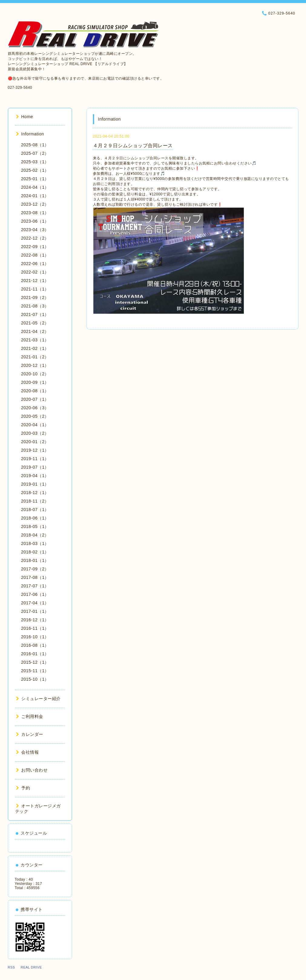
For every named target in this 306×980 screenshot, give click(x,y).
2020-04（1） (35, 425)
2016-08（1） (35, 645)
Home (25, 117)
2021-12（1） (35, 281)
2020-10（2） (35, 374)
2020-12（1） (35, 365)
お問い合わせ (32, 770)
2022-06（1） (35, 264)
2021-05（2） (35, 323)
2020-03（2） (35, 433)
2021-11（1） (35, 289)
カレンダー (30, 734)
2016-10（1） (35, 637)
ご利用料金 (30, 716)
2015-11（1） (35, 671)
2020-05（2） (35, 416)
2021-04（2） (35, 331)
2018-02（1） (35, 552)
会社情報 (28, 752)
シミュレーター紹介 (38, 699)
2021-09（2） (35, 297)
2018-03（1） (35, 543)
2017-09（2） (35, 569)
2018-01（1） (35, 560)
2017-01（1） (35, 611)
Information (30, 134)
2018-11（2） (35, 501)
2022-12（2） (35, 238)
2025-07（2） (35, 153)
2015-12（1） (35, 662)
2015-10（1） (35, 679)
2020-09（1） (35, 382)
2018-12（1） (35, 493)
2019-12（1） (35, 450)
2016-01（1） (35, 654)
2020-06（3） (35, 408)
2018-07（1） (35, 510)
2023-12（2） (35, 204)
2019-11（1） (35, 459)
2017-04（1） (35, 603)
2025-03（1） (35, 162)
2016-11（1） (35, 628)
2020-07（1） (35, 399)
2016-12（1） (35, 620)
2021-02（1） (35, 348)
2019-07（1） (35, 467)
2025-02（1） (35, 170)
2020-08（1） (35, 391)
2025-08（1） (35, 145)
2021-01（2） (35, 357)
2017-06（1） (35, 594)
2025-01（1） (35, 179)
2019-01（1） (35, 484)
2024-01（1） (35, 196)
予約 (23, 788)
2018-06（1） (35, 518)
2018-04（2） (35, 535)
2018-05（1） (35, 527)
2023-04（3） (35, 230)
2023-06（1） (35, 221)
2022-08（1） (35, 255)
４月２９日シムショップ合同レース (133, 146)
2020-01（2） (35, 442)
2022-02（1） (35, 272)
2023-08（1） (35, 213)
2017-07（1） (35, 586)
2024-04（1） (35, 187)
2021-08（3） (35, 306)
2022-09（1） (35, 247)
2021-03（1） (35, 340)
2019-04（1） (35, 476)
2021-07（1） (35, 314)
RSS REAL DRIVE (27, 967)
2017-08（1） (35, 577)
